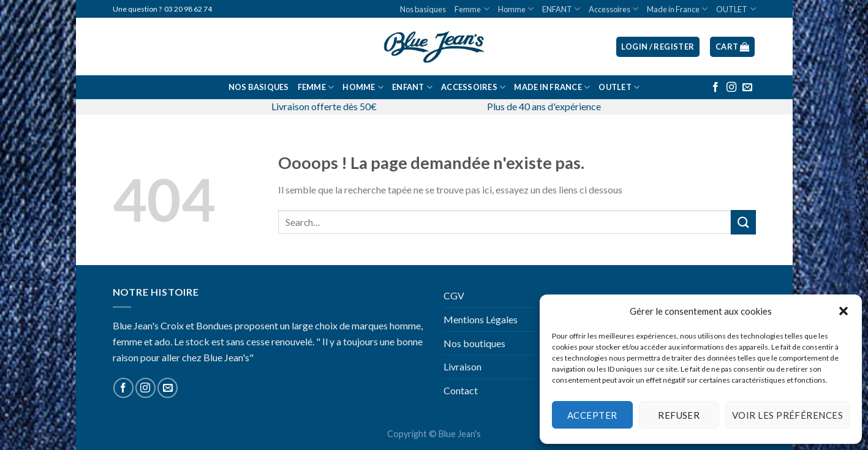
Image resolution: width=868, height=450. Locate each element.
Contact (461, 390)
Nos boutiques (474, 343)
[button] (843, 311)
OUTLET (736, 9)
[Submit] (743, 222)
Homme (516, 9)
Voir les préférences (787, 415)
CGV (454, 295)
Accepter (592, 415)
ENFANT (561, 9)
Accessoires (613, 9)
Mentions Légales (481, 319)
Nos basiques (423, 9)
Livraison (462, 366)
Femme (472, 9)
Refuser (679, 415)
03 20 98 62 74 (188, 9)
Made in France (677, 9)
